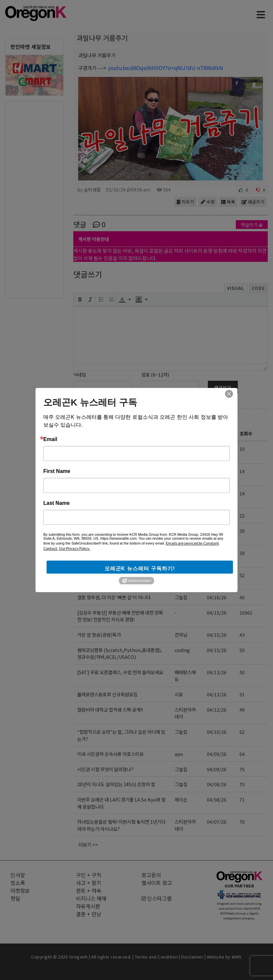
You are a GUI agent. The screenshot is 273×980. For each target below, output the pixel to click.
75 (242, 769)
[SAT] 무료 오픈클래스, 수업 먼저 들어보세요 (120, 672)
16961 (246, 612)
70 (242, 784)
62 (242, 732)
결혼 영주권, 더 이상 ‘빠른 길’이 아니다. (114, 597)
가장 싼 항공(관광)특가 (99, 635)
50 (242, 650)
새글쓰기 (253, 202)
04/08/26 (217, 784)
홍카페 (181, 575)
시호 (179, 694)
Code (258, 288)
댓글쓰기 (252, 225)
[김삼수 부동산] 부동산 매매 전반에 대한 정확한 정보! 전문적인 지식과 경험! (120, 616)
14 (242, 471)
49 (242, 710)
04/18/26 (217, 515)
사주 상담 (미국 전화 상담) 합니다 (109, 515)
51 (242, 694)
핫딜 (15, 898)
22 (242, 515)
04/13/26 (217, 672)
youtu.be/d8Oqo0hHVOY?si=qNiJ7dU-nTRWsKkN (166, 68)
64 (242, 754)
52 (242, 575)
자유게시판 (96, 418)
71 (242, 799)
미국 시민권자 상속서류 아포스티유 (110, 754)
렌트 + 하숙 (89, 890)
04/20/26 (217, 449)
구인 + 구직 (89, 875)
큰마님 (181, 635)
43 (242, 635)
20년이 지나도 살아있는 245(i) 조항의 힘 (116, 784)
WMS (237, 957)
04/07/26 (217, 822)
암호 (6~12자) (155, 374)
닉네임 (80, 374)
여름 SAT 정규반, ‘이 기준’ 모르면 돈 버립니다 (121, 553)
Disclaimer (192, 957)
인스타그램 (157, 898)
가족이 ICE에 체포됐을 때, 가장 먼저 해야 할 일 (122, 475)
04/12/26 (217, 710)
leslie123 (185, 515)
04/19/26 (217, 493)
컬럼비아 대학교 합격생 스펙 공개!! (110, 710)
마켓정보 (20, 890)
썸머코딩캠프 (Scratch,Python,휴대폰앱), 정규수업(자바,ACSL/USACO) (120, 653)
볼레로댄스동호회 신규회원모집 (107, 694)
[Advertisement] (34, 199)
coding (182, 493)
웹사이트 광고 (157, 883)
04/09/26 (217, 754)
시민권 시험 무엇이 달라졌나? (105, 769)
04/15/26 (217, 612)
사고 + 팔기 (89, 883)
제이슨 (181, 799)
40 (242, 597)
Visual (236, 288)
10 (242, 449)
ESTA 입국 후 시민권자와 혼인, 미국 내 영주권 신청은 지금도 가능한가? (121, 534)
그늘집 (181, 471)
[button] (80, 299)
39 (242, 531)
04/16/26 (217, 575)
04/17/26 (217, 531)
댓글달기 (223, 387)
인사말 (18, 875)
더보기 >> (88, 844)
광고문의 (151, 875)
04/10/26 (217, 732)
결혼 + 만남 (89, 914)
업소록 (18, 883)
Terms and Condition (156, 957)
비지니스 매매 (91, 898)
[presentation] (80, 299)
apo (179, 754)
